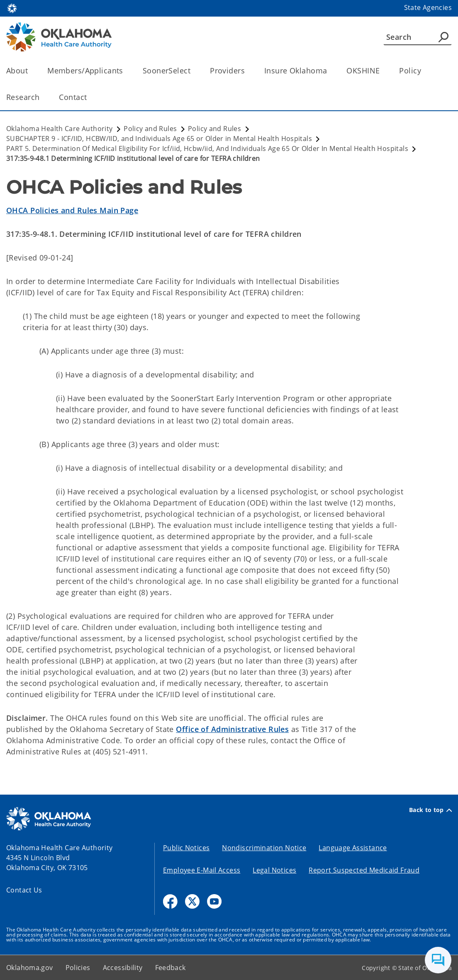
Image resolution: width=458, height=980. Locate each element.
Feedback (171, 968)
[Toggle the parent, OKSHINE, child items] (382, 71)
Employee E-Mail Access (202, 870)
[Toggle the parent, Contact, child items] (89, 97)
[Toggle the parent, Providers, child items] (247, 71)
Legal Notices (274, 870)
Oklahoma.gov (30, 968)
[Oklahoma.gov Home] (12, 8)
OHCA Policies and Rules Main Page (72, 210)
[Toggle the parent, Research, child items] (42, 97)
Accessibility (123, 968)
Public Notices (186, 848)
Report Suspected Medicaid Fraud (364, 870)
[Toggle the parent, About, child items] (30, 71)
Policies (78, 968)
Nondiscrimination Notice (264, 848)
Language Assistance (353, 848)
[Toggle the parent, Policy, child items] (424, 71)
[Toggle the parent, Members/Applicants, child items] (126, 71)
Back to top (430, 810)
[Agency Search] (443, 37)
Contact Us (24, 890)
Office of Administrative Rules (232, 729)
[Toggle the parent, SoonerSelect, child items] (193, 71)
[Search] (418, 37)
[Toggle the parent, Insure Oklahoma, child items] (330, 71)
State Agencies (428, 7)
